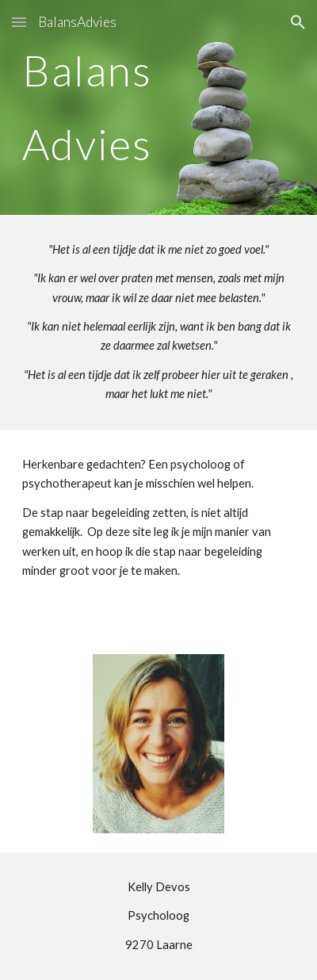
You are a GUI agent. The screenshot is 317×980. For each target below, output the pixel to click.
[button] (19, 22)
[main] (159, 107)
